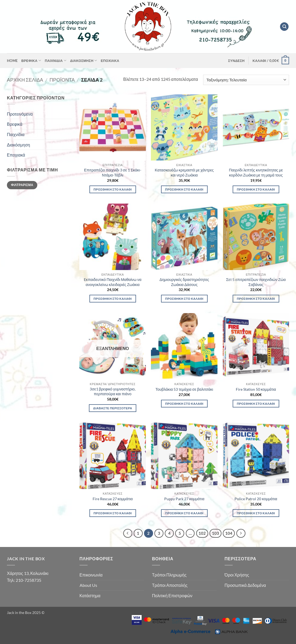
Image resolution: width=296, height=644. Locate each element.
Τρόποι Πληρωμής (169, 575)
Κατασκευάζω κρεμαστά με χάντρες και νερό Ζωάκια (184, 172)
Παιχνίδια (55, 60)
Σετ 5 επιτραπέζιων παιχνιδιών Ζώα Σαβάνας (256, 282)
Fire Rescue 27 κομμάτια (113, 499)
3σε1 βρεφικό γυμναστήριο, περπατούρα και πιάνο (113, 392)
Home (12, 61)
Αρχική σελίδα (25, 80)
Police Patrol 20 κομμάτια (256, 499)
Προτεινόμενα (20, 114)
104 (229, 533)
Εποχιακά (110, 61)
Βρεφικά (31, 60)
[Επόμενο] (241, 533)
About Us (88, 585)
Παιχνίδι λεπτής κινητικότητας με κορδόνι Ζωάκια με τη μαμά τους (256, 172)
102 (202, 533)
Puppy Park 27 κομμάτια (184, 499)
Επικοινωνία (91, 575)
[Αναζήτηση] (284, 27)
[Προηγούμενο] (128, 533)
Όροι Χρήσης (237, 575)
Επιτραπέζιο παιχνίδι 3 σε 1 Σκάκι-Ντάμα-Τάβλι (113, 172)
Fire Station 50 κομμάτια (256, 389)
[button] (236, 61)
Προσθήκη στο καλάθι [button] (113, 189)
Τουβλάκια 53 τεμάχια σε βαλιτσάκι (184, 389)
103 (215, 533)
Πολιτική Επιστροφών (172, 595)
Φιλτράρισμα (22, 185)
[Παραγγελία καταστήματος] (246, 80)
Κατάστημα (90, 595)
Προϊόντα (62, 80)
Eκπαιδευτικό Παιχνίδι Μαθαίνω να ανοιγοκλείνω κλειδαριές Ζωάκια (113, 282)
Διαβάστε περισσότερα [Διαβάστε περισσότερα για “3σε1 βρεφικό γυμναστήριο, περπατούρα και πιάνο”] (113, 408)
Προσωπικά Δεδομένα (245, 585)
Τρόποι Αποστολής (170, 585)
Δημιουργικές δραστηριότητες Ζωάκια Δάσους (184, 282)
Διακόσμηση (83, 60)
